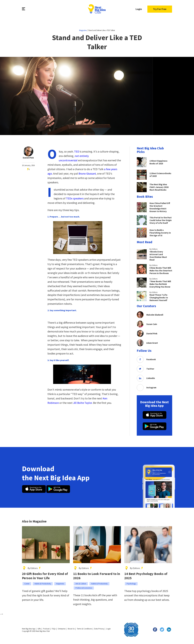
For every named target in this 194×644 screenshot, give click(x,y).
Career (27, 584)
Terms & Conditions (84, 629)
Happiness (60, 584)
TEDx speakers (75, 198)
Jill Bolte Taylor (83, 403)
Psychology (131, 584)
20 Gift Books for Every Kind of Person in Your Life (45, 576)
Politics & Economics (84, 588)
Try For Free (160, 9)
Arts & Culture (81, 584)
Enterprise (62, 629)
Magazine (83, 30)
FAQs (54, 629)
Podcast (46, 629)
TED (77, 151)
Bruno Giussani (87, 173)
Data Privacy (99, 629)
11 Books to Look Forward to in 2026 (97, 576)
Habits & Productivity (43, 584)
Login (139, 9)
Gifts (39, 629)
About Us (71, 629)
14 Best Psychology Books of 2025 (146, 576)
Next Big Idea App (29, 629)
